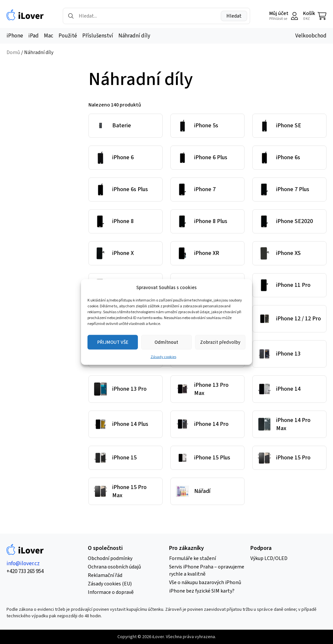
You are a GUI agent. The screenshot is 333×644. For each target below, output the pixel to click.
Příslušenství (98, 36)
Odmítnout (166, 342)
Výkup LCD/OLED (269, 558)
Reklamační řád (105, 575)
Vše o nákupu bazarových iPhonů (205, 582)
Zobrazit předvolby (220, 342)
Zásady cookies (163, 357)
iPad (33, 36)
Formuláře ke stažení (193, 558)
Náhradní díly (134, 36)
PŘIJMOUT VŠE (113, 342)
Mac (49, 36)
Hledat (234, 16)
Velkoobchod (311, 36)
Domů (13, 52)
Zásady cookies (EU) (110, 584)
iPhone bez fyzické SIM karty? (202, 591)
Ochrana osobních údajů (114, 567)
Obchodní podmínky (110, 558)
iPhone (15, 36)
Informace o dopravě (111, 592)
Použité (68, 36)
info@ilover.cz (23, 564)
